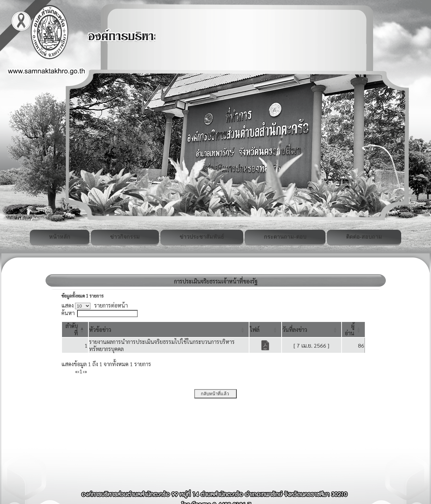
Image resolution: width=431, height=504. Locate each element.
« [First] (76, 371)
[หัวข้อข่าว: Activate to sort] (169, 329)
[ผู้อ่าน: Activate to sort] (353, 329)
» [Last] (86, 371)
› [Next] (83, 371)
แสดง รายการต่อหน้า (95, 305)
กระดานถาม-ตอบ (285, 237)
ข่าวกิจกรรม (125, 237)
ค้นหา (68, 313)
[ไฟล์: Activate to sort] (265, 329)
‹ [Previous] (79, 371)
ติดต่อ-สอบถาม (364, 237)
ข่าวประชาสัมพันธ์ (202, 237)
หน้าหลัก (60, 237)
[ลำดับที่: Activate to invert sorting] (75, 329)
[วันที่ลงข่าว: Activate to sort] (312, 329)
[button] (100, 330)
